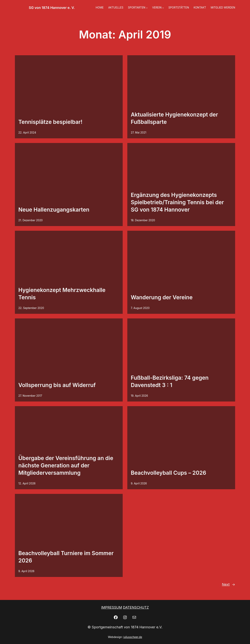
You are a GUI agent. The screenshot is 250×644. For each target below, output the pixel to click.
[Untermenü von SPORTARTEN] (147, 8)
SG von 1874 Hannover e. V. (52, 8)
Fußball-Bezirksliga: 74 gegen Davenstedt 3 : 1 (170, 381)
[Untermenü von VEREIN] (163, 8)
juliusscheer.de (133, 637)
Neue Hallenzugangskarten (54, 210)
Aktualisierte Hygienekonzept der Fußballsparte (174, 118)
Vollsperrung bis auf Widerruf (57, 385)
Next (229, 585)
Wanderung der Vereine (162, 297)
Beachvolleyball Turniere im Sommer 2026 (66, 557)
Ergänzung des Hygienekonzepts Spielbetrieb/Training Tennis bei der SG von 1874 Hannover (177, 202)
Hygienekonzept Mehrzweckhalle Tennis (62, 294)
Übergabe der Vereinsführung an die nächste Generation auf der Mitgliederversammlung (66, 465)
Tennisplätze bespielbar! (50, 122)
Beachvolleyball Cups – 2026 (168, 473)
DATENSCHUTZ (136, 607)
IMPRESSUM (112, 607)
